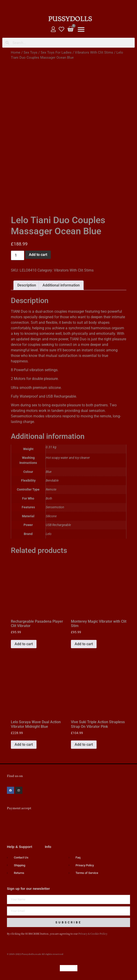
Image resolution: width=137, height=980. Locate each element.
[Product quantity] (18, 255)
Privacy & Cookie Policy (93, 934)
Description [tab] (27, 285)
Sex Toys (30, 52)
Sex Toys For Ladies (56, 52)
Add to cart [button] (24, 644)
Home (16, 52)
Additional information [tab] (61, 285)
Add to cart (38, 255)
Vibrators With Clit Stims (94, 52)
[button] (81, 29)
